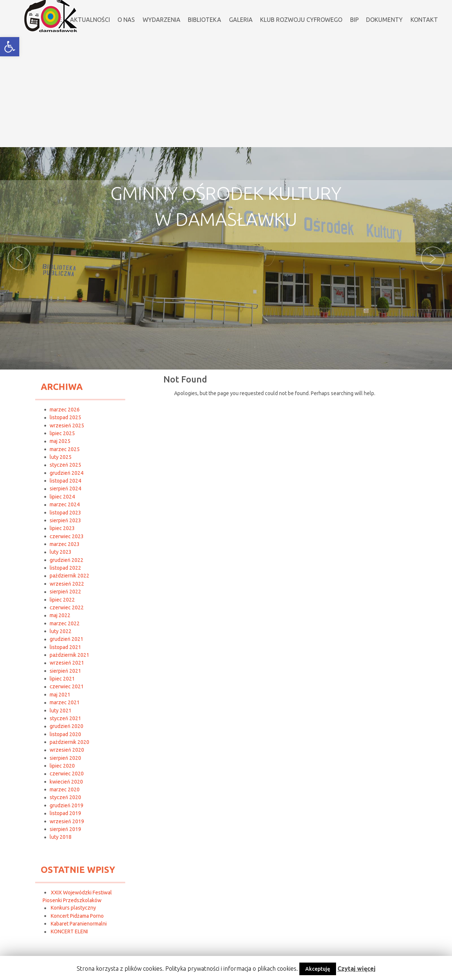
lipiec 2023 (62, 528)
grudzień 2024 (67, 473)
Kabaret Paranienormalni (79, 924)
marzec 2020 (65, 789)
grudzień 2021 (67, 639)
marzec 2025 (65, 449)
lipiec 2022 (62, 600)
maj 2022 (60, 615)
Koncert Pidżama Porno (77, 916)
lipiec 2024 (62, 497)
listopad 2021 (65, 647)
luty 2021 (61, 711)
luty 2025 (61, 457)
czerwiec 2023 (67, 536)
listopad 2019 (65, 813)
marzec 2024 (65, 504)
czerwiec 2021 (67, 686)
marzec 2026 (65, 410)
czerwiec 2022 (67, 607)
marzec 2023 (65, 544)
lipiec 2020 (62, 766)
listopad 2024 (65, 481)
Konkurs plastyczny (73, 908)
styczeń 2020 (65, 797)
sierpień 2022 (65, 592)
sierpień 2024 (65, 489)
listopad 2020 (65, 734)
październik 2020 (69, 742)
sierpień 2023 (65, 520)
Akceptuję (318, 969)
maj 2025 (60, 441)
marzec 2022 (65, 623)
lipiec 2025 (62, 433)
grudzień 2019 (67, 805)
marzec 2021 (65, 702)
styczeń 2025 (65, 465)
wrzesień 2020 (67, 750)
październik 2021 (69, 655)
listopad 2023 (65, 513)
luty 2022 (61, 631)
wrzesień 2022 (67, 584)
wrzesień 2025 (67, 426)
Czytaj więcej (357, 969)
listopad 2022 (65, 568)
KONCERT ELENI (69, 931)
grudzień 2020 (67, 726)
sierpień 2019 (65, 829)
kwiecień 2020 (66, 782)
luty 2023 (61, 552)
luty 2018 (61, 837)
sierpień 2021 (65, 671)
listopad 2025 (65, 417)
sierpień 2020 (65, 758)
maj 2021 (60, 695)
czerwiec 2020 (67, 774)
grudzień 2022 (67, 560)
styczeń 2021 (65, 718)
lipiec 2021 (62, 679)
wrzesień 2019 (67, 821)
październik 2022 (69, 576)
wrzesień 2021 (67, 663)
